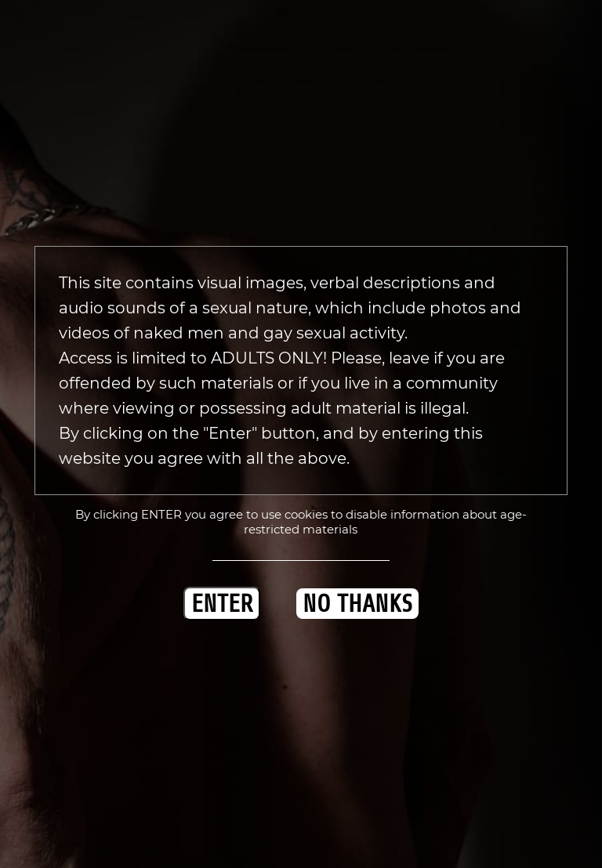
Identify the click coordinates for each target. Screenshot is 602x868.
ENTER (222, 604)
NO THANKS (357, 604)
